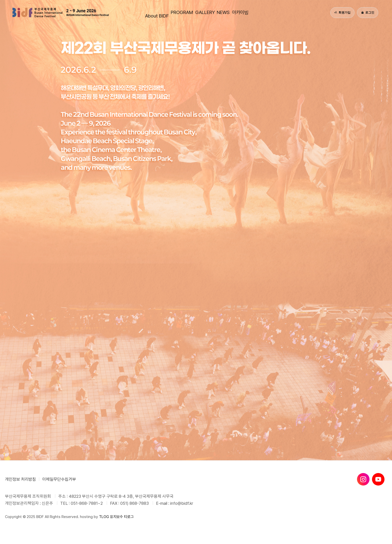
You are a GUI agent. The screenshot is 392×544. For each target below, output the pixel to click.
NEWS (239, 12)
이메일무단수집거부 (59, 479)
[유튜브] (378, 479)
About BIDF (121, 12)
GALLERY (203, 12)
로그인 (368, 12)
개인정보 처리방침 (20, 479)
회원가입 (342, 12)
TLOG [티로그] (104, 517)
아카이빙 (274, 12)
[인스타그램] (363, 479)
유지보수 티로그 (122, 517)
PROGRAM (162, 12)
